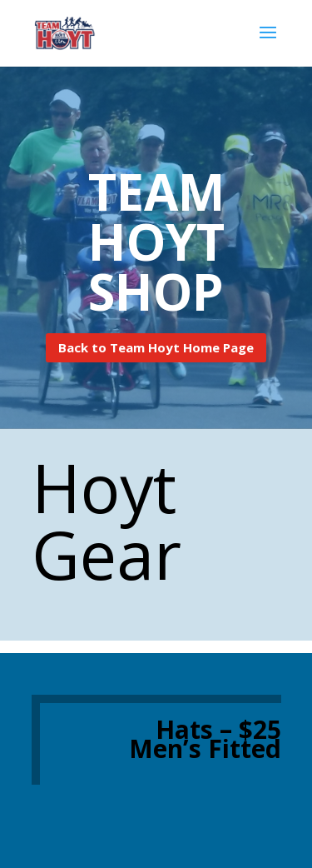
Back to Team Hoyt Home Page (156, 347)
